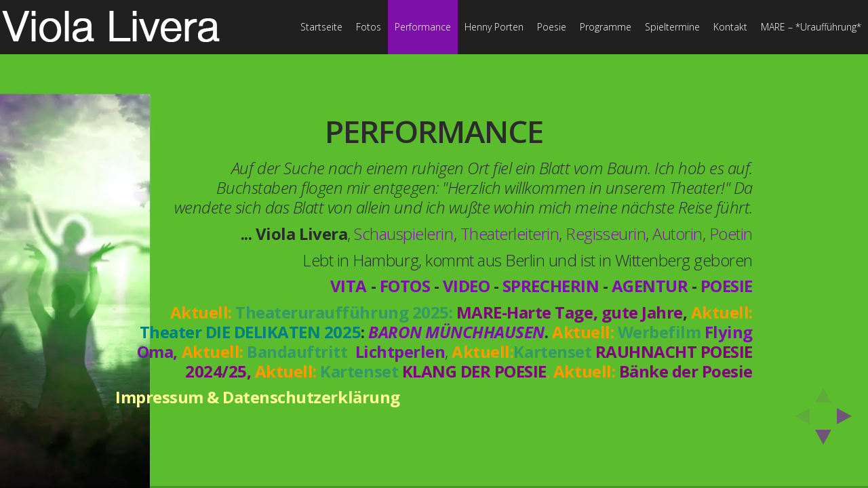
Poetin (731, 233)
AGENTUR (650, 286)
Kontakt (730, 27)
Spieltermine (672, 27)
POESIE (727, 286)
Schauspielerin (403, 233)
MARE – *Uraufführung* (811, 27)
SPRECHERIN (551, 286)
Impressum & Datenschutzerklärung (258, 397)
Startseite (321, 27)
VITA (349, 286)
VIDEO (467, 286)
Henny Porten (494, 27)
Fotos (369, 27)
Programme (606, 27)
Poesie (552, 27)
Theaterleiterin (510, 233)
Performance (423, 27)
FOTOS (405, 286)
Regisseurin (606, 233)
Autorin (677, 233)
